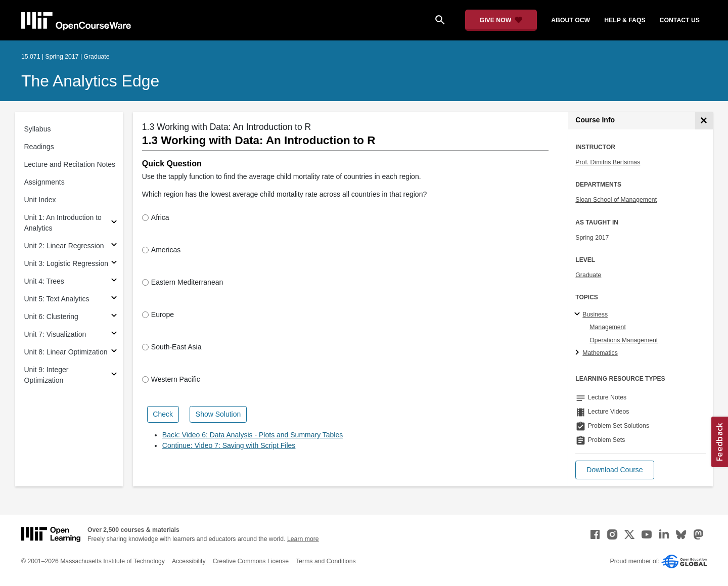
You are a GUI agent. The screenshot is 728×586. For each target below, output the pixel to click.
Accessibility (189, 561)
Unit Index (40, 200)
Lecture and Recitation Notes (70, 164)
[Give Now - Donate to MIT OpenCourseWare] (501, 20)
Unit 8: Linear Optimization (66, 352)
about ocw (571, 20)
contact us (680, 20)
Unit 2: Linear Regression (64, 246)
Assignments (44, 182)
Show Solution (218, 414)
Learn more (303, 539)
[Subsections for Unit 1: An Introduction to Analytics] (114, 223)
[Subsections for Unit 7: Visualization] (114, 334)
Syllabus (38, 129)
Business (595, 314)
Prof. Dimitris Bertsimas (608, 162)
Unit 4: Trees (44, 281)
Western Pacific (171, 379)
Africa (156, 217)
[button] (615, 470)
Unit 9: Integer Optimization (47, 375)
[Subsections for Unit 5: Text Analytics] (114, 299)
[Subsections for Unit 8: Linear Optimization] (114, 352)
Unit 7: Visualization (55, 334)
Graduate (588, 275)
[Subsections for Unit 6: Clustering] (114, 317)
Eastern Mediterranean (183, 282)
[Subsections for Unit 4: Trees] (114, 281)
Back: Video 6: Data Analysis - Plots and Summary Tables (253, 435)
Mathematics (600, 353)
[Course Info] (704, 121)
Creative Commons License (251, 561)
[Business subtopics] (579, 314)
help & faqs (625, 20)
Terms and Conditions (326, 561)
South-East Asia (172, 347)
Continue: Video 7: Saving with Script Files (229, 445)
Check (163, 414)
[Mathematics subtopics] (579, 353)
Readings (39, 147)
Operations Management (624, 340)
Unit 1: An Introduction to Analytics (63, 223)
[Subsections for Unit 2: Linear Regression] (114, 246)
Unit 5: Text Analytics (57, 299)
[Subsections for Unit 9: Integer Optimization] (114, 375)
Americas (161, 250)
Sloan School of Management (616, 200)
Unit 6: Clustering (51, 317)
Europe (158, 314)
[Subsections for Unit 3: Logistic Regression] (114, 264)
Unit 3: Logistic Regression (66, 263)
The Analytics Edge (90, 81)
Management (608, 327)
